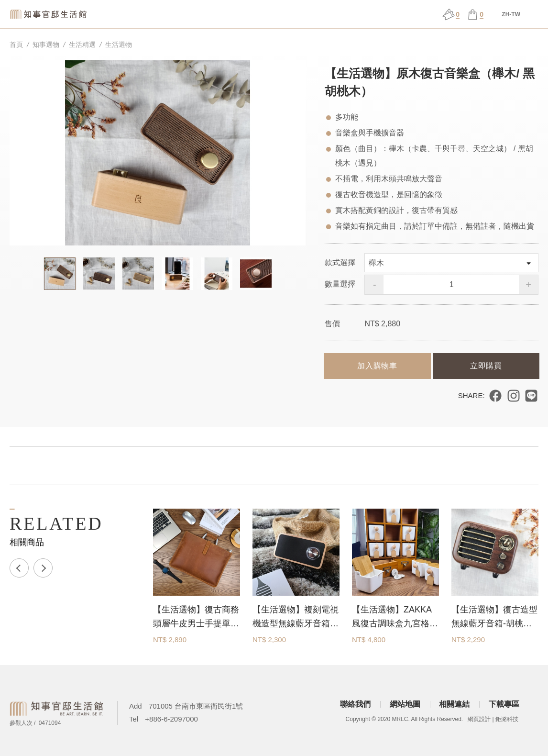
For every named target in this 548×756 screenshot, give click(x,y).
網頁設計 (479, 719)
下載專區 (504, 704)
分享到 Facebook (495, 396)
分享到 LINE (531, 396)
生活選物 (119, 44)
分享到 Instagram (514, 396)
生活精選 (82, 44)
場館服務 (244, 15)
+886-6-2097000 (171, 719)
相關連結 (454, 704)
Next (43, 568)
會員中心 (406, 15)
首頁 (16, 44)
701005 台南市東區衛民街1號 (196, 706)
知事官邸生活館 (50, 14)
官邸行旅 (352, 15)
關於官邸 (190, 15)
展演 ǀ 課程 (298, 15)
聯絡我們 (355, 704)
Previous (19, 568)
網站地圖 (405, 704)
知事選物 (136, 15)
